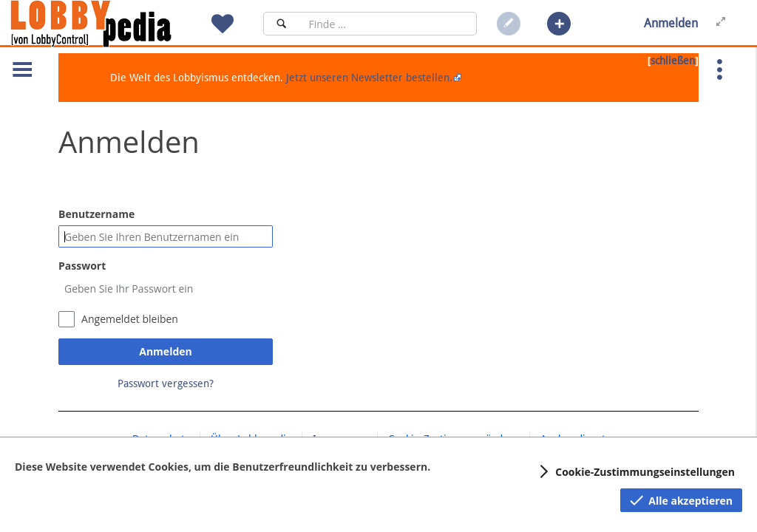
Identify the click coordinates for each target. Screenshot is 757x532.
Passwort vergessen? (166, 383)
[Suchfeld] (388, 24)
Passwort (82, 266)
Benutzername (96, 214)
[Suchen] (281, 24)
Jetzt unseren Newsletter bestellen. (369, 78)
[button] (559, 24)
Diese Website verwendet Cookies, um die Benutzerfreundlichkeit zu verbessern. (223, 467)
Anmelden (165, 351)
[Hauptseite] (116, 24)
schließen (673, 61)
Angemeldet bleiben (130, 319)
